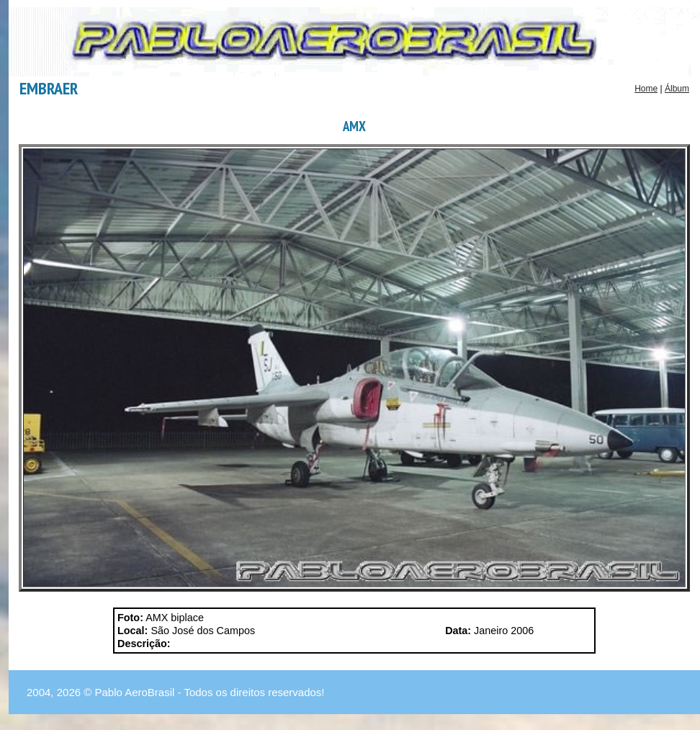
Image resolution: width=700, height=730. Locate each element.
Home (646, 89)
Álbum (677, 89)
